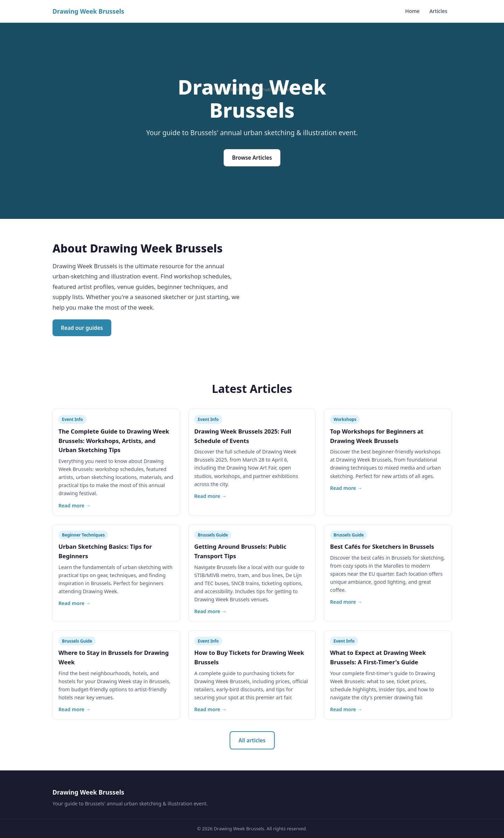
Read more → (75, 505)
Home (412, 11)
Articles (438, 11)
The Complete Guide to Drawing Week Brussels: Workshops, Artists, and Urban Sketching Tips (114, 441)
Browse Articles (252, 158)
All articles (252, 740)
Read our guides (82, 328)
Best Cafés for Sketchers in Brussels (382, 546)
